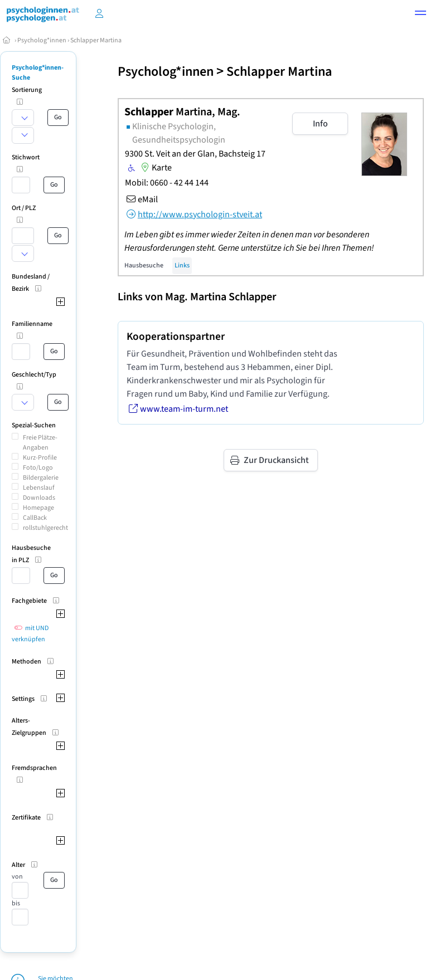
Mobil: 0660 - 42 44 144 (167, 183)
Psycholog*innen (42, 40)
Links (182, 265)
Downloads (39, 498)
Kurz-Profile (40, 458)
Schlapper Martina (96, 40)
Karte (155, 168)
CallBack (35, 518)
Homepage (38, 508)
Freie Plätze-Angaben (40, 443)
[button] (420, 14)
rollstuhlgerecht (45, 528)
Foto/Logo (38, 468)
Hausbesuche (144, 265)
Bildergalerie (41, 478)
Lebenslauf (39, 488)
